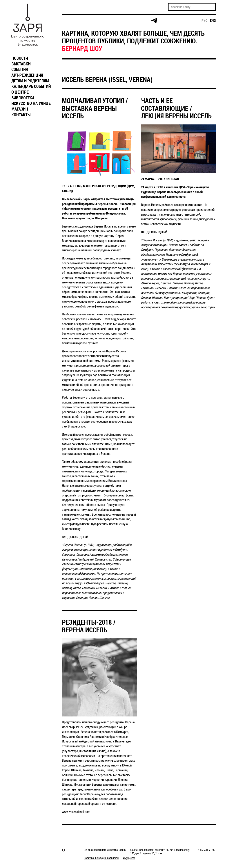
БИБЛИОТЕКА (23, 98)
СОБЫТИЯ (20, 69)
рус (204, 20)
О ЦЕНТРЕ (20, 92)
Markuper (21, 850)
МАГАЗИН (20, 109)
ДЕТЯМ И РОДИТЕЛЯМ (30, 81)
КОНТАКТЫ (21, 115)
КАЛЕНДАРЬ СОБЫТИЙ (31, 86)
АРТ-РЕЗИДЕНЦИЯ (27, 75)
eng (213, 20)
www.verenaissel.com (76, 812)
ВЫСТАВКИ (21, 64)
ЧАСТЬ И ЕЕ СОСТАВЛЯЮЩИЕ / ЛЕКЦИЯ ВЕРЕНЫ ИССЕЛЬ (176, 108)
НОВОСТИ (20, 58)
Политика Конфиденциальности (101, 858)
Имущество (129, 858)
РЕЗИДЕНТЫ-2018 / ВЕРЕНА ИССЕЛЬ (89, 626)
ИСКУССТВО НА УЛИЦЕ (31, 103)
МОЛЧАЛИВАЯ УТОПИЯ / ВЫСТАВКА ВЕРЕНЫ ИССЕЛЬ (95, 108)
